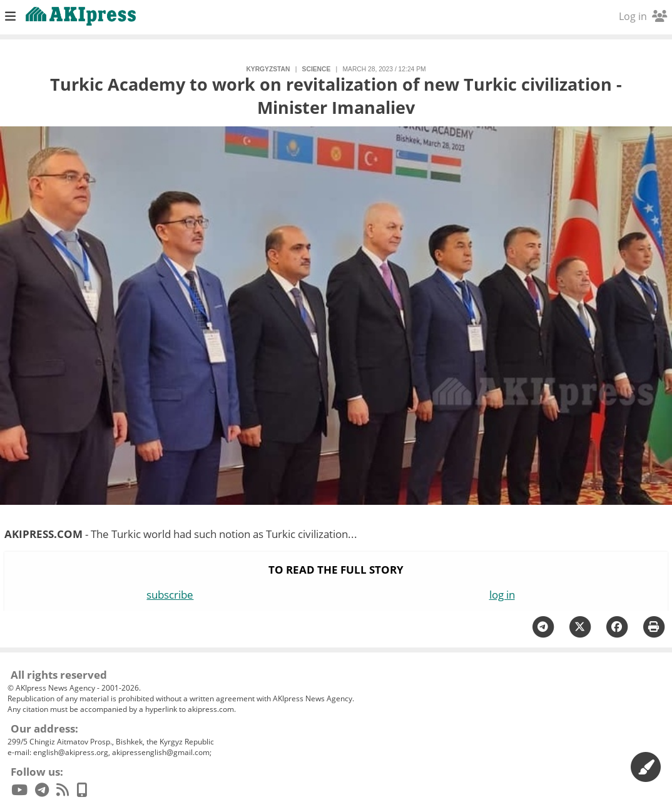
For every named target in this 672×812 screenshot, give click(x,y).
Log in (643, 16)
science (317, 69)
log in (502, 595)
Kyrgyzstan (268, 69)
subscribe (170, 595)
